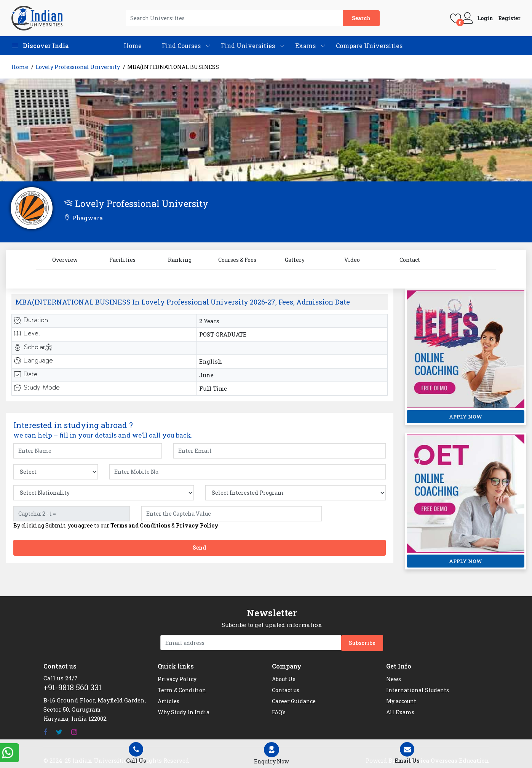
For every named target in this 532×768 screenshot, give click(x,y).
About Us (284, 679)
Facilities (122, 260)
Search (361, 18)
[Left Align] (272, 754)
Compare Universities (369, 46)
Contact (410, 260)
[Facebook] (45, 732)
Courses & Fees (237, 260)
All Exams (400, 712)
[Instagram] (74, 732)
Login (485, 18)
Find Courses (181, 46)
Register (509, 18)
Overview (65, 260)
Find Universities (248, 46)
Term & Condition (182, 690)
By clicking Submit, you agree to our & (116, 526)
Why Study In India (184, 712)
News (394, 679)
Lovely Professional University (78, 67)
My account (401, 701)
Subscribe (362, 643)
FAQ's (279, 712)
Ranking (180, 260)
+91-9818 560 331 (73, 687)
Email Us (407, 753)
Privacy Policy (197, 525)
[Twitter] (59, 732)
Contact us (286, 690)
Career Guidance (294, 701)
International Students (418, 690)
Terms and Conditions (140, 525)
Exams (305, 46)
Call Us (136, 753)
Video (352, 260)
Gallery (295, 260)
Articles (169, 701)
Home (133, 46)
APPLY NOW (466, 417)
